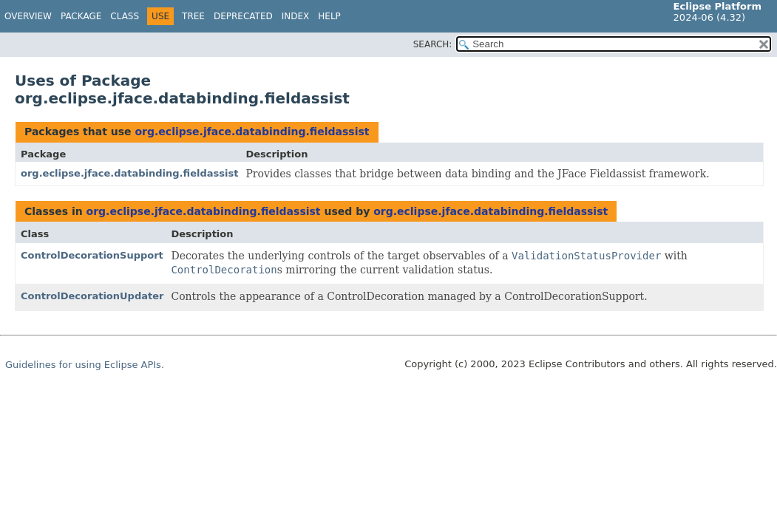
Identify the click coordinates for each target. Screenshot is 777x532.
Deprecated (243, 16)
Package (81, 16)
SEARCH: (433, 44)
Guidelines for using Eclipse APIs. (85, 365)
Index (296, 16)
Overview (28, 16)
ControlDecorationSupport (92, 255)
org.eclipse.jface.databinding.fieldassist (252, 132)
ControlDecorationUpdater (92, 296)
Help (329, 16)
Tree (193, 16)
